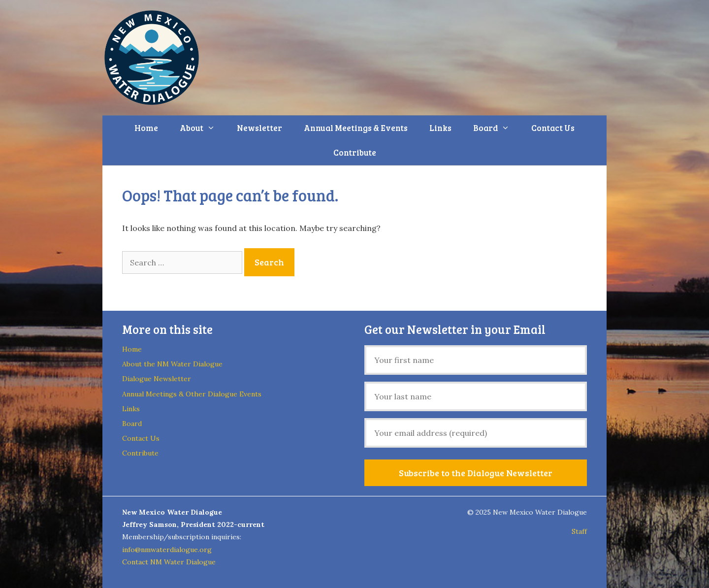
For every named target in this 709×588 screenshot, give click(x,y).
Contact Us (553, 128)
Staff (579, 531)
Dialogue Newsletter (157, 379)
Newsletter (259, 128)
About (203, 128)
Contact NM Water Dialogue (169, 562)
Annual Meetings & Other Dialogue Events (192, 394)
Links (440, 128)
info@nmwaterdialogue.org (167, 550)
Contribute (355, 152)
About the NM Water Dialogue (172, 364)
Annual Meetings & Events (356, 128)
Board (497, 128)
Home (146, 128)
